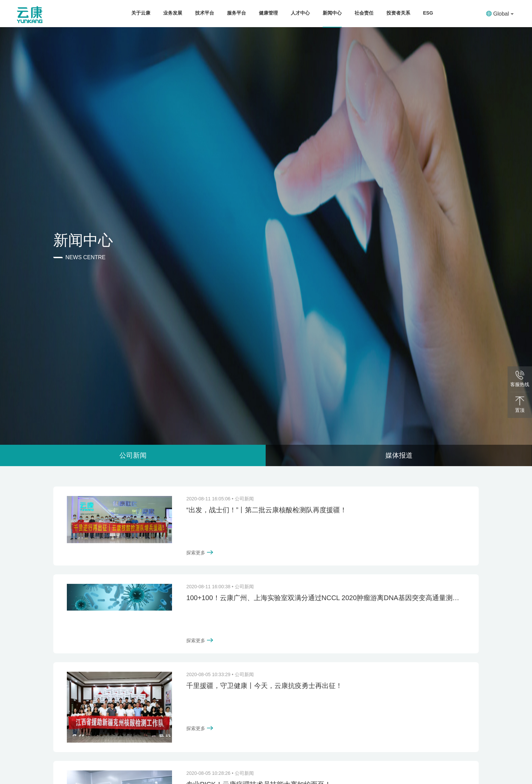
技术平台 (205, 13)
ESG (428, 13)
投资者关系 (398, 13)
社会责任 (364, 13)
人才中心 (300, 13)
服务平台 (236, 13)
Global (500, 14)
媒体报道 (399, 455)
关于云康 (141, 13)
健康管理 (268, 13)
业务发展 (173, 13)
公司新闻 (133, 455)
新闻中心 (332, 13)
